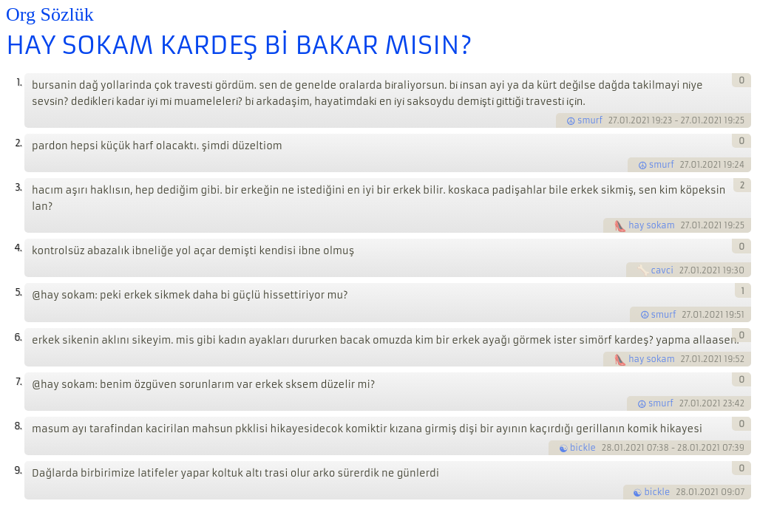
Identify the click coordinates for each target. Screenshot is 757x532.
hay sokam (652, 225)
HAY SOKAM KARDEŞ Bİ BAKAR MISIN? (239, 45)
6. (18, 337)
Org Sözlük (50, 14)
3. (18, 187)
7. (18, 382)
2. (18, 143)
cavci (662, 270)
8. (18, 426)
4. (18, 248)
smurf (590, 120)
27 (613, 120)
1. (19, 82)
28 (607, 448)
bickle (583, 448)
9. (18, 470)
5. (18, 292)
